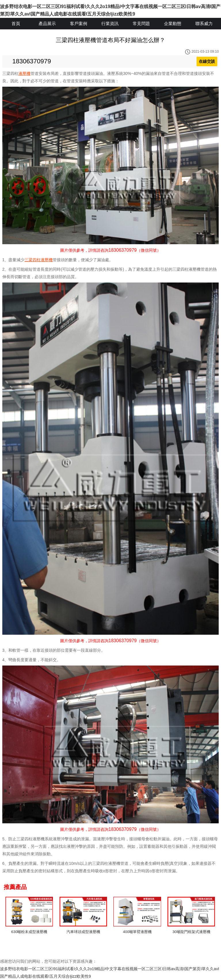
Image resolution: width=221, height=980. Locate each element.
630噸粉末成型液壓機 (29, 932)
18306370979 (32, 61)
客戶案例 (79, 23)
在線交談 (207, 61)
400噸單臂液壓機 (137, 932)
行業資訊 (110, 23)
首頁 (16, 23)
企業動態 (173, 23)
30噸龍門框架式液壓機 (191, 932)
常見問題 (141, 23)
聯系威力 (204, 23)
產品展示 (47, 23)
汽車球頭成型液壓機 (83, 932)
